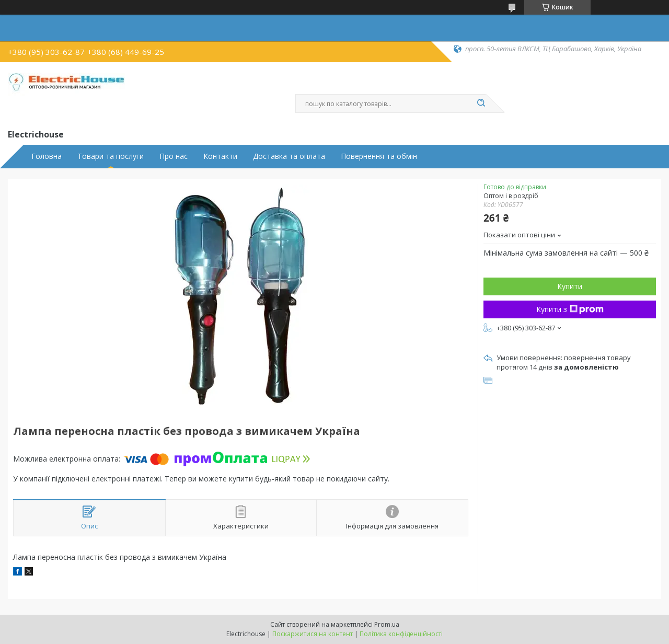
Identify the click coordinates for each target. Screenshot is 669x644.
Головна (47, 156)
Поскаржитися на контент (313, 634)
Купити (570, 286)
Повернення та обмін (379, 156)
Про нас (174, 156)
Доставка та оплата (289, 156)
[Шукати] (481, 103)
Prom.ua (387, 624)
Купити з (570, 309)
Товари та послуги (111, 156)
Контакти (220, 156)
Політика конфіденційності (401, 634)
